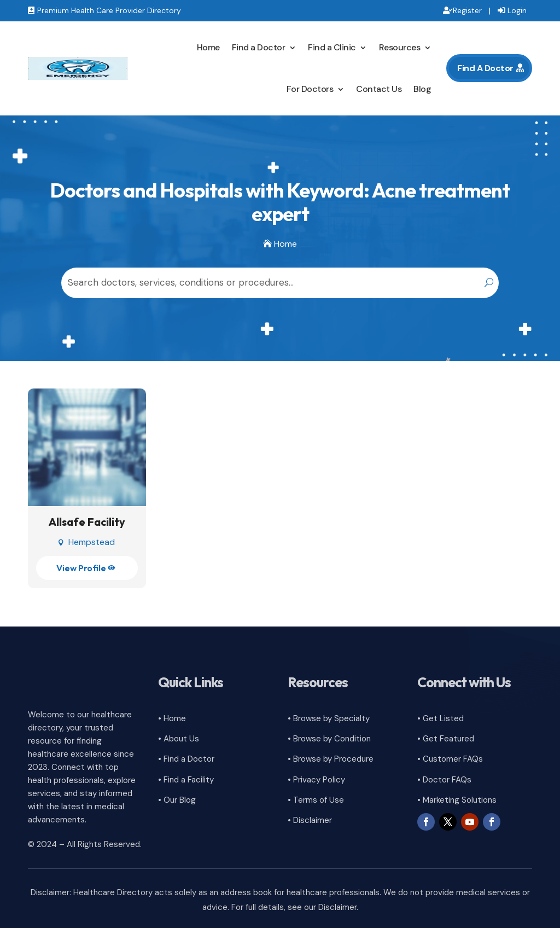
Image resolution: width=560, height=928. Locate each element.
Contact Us (379, 89)
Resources (400, 47)
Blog (422, 89)
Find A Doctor (485, 68)
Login (517, 10)
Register (467, 10)
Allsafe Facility (87, 522)
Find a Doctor (259, 47)
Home (208, 47)
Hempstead (92, 542)
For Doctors (310, 89)
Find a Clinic (332, 47)
